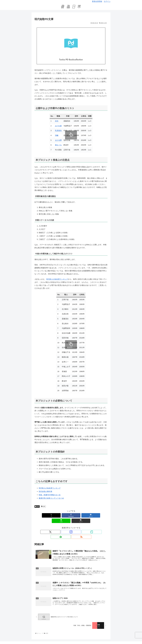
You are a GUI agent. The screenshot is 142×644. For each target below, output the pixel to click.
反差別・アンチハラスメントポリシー (83, 638)
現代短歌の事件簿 (45, 492)
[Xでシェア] (41, 515)
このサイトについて (24, 638)
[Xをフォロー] (62, 526)
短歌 (37, 506)
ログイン (107, 1)
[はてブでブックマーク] (71, 515)
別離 (57, 135)
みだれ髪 (58, 126)
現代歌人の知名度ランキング (57, 279)
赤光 (57, 121)
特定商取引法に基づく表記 (105, 638)
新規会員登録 (97, 1)
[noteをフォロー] (71, 526)
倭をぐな (58, 145)
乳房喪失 (58, 131)
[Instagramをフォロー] (66, 526)
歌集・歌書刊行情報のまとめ (50, 495)
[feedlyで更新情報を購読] (76, 526)
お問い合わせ (120, 638)
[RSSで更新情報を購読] (80, 526)
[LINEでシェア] (86, 515)
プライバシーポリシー (62, 638)
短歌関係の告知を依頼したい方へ (43, 638)
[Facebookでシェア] (56, 515)
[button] (101, 515)
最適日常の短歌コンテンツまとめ (51, 498)
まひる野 (58, 140)
